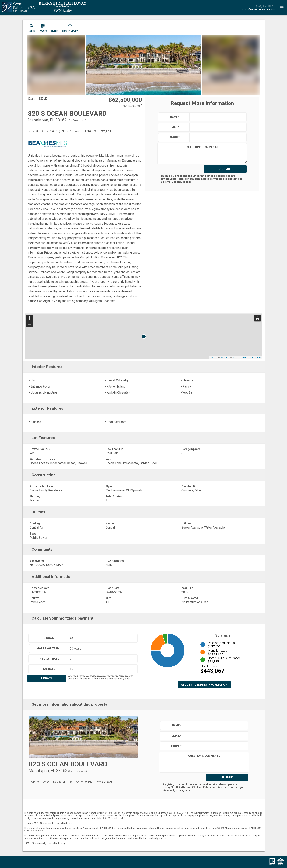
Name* (175, 117)
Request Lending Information (204, 685)
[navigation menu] (282, 8)
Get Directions (77, 121)
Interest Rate (49, 659)
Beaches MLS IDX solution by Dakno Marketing (48, 823)
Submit (225, 169)
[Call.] (258, 6)
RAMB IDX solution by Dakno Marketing (44, 843)
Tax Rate (49, 669)
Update (47, 678)
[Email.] (258, 9)
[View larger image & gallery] (143, 65)
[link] (32, 29)
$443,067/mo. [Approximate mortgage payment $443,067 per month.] (133, 106)
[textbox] (217, 117)
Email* (175, 127)
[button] (54, 29)
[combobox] (101, 648)
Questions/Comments (202, 147)
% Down (49, 638)
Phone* (175, 137)
